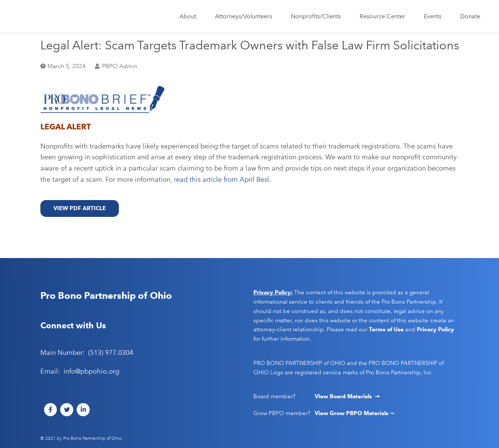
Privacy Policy (435, 329)
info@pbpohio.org (91, 371)
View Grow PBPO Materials (352, 413)
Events (435, 16)
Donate (470, 16)
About (190, 16)
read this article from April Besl (221, 179)
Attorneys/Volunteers (245, 16)
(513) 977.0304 (111, 353)
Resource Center (384, 16)
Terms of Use (386, 329)
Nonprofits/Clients (318, 16)
